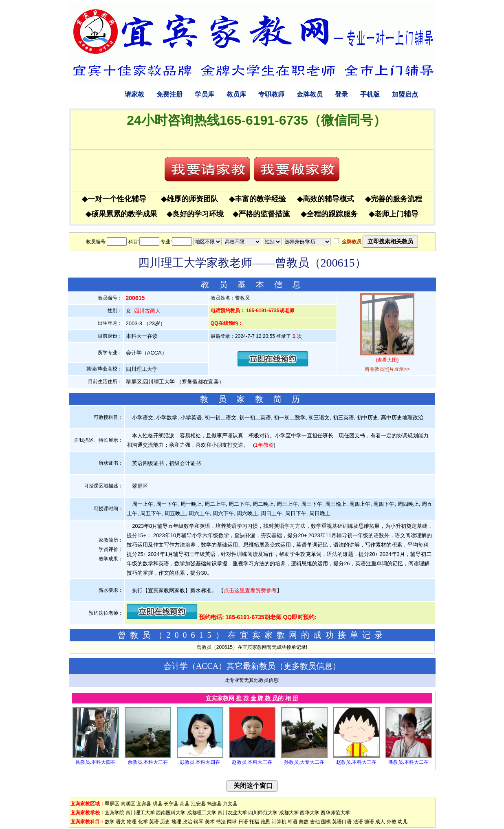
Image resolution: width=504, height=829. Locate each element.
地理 (176, 822)
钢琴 (198, 822)
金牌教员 (310, 94)
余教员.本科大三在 (148, 762)
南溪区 (128, 804)
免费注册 (169, 94)
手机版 (370, 94)
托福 (254, 822)
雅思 (265, 822)
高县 (185, 804)
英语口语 (342, 822)
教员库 (236, 94)
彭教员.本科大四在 (200, 762)
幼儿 (403, 822)
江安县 (198, 804)
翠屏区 (112, 804)
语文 (121, 822)
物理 (132, 822)
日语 (243, 822)
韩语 (293, 822)
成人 (380, 822)
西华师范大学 (335, 813)
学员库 (205, 94)
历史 (165, 822)
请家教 (134, 94)
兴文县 (230, 804)
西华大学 (310, 813)
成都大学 (289, 813)
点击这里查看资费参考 (250, 590)
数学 (110, 822)
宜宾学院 (114, 813)
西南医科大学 (171, 813)
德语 (369, 822)
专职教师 (271, 94)
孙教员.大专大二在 (304, 762)
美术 (210, 822)
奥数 (304, 822)
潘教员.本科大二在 (408, 762)
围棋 (326, 822)
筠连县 (214, 804)
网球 (232, 822)
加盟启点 (405, 94)
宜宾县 (144, 804)
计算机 (279, 822)
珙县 (158, 804)
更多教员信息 (308, 666)
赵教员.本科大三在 (252, 762)
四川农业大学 (232, 813)
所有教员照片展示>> (387, 369)
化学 (143, 822)
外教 (392, 822)
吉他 (315, 822)
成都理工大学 (202, 813)
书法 (221, 822)
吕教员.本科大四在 (96, 762)
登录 (341, 94)
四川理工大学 (140, 813)
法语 (358, 822)
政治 (187, 822)
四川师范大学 (263, 813)
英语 (154, 822)
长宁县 (171, 804)
